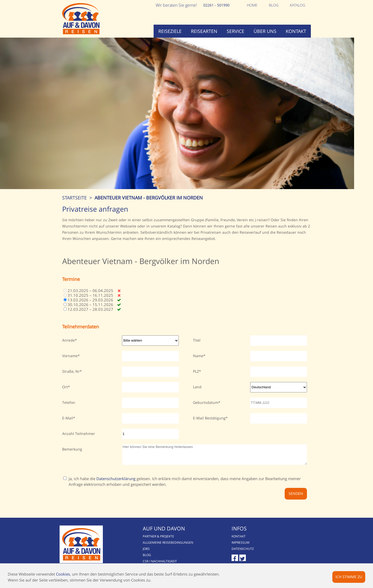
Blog (274, 5)
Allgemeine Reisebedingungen (170, 553)
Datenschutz (246, 559)
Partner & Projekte (160, 547)
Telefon (69, 409)
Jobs (148, 559)
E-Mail (68, 424)
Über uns (265, 31)
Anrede (69, 347)
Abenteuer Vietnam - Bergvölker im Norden (149, 204)
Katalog (297, 5)
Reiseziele (170, 31)
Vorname (70, 362)
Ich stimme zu (349, 577)
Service (235, 31)
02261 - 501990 (216, 5)
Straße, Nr (71, 378)
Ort (65, 393)
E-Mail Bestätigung (209, 424)
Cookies (63, 574)
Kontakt (296, 31)
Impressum (244, 553)
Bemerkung (72, 456)
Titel (197, 347)
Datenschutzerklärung (116, 489)
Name (198, 362)
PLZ (196, 378)
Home (252, 5)
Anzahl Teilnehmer (79, 440)
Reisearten (204, 31)
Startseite (74, 204)
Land (197, 393)
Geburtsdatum (206, 409)
